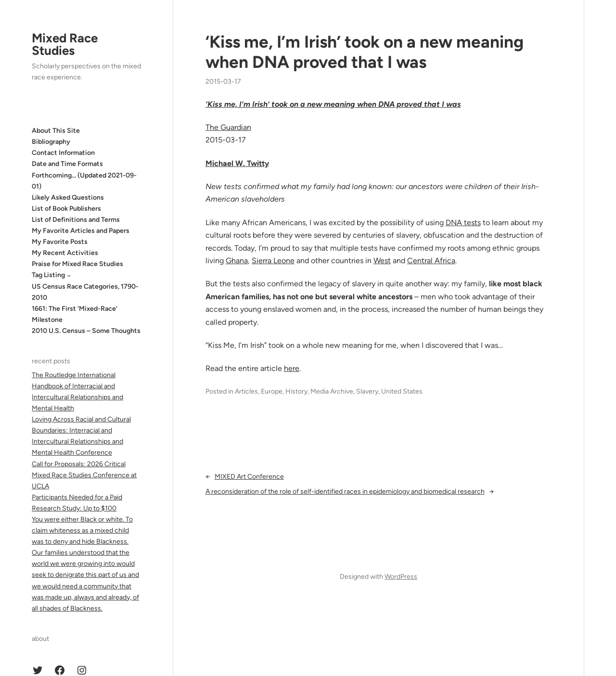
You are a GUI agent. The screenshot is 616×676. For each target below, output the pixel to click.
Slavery (367, 391)
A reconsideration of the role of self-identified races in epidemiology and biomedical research (345, 491)
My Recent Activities (65, 253)
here (292, 368)
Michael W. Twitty (237, 163)
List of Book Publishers (66, 209)
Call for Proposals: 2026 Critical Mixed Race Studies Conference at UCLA (84, 475)
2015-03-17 (223, 82)
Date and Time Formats (67, 164)
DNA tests (463, 223)
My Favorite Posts (60, 242)
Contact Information (63, 153)
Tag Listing (48, 275)
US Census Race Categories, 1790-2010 (85, 292)
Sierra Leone (273, 261)
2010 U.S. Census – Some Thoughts (86, 331)
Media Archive (332, 391)
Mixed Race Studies (65, 44)
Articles (246, 391)
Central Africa (431, 261)
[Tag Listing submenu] (69, 275)
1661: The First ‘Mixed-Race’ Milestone (75, 314)
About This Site (56, 131)
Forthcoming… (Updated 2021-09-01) (84, 181)
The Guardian (228, 127)
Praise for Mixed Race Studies (77, 264)
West (382, 261)
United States (402, 391)
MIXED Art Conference (249, 477)
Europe (272, 391)
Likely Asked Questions (68, 198)
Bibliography (51, 142)
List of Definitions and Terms (76, 220)
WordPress (401, 577)
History (296, 391)
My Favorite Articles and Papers (81, 231)
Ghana (237, 261)
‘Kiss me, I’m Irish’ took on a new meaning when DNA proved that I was (365, 52)
